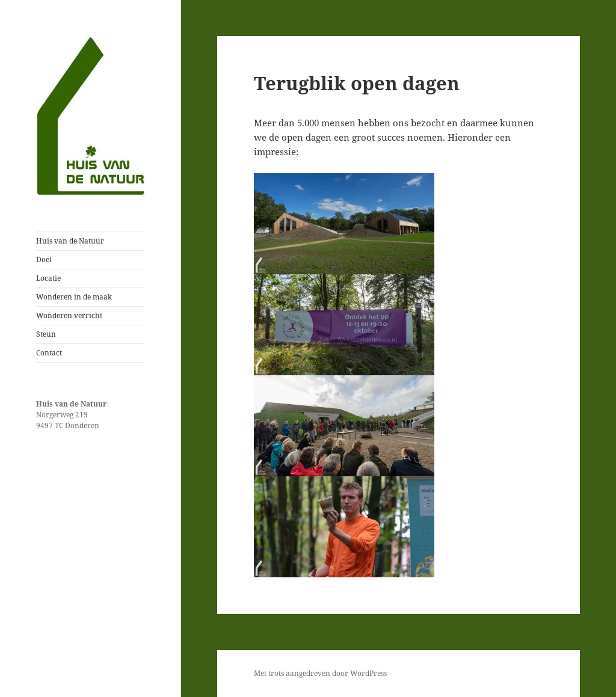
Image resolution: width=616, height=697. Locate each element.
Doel (44, 259)
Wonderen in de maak (74, 297)
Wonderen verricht (69, 315)
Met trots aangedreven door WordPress (320, 673)
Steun (46, 334)
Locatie (48, 278)
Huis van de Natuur (70, 241)
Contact (49, 353)
